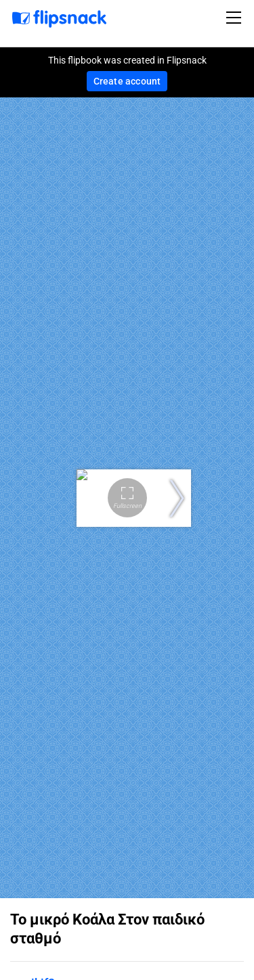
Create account (127, 81)
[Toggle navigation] (236, 18)
